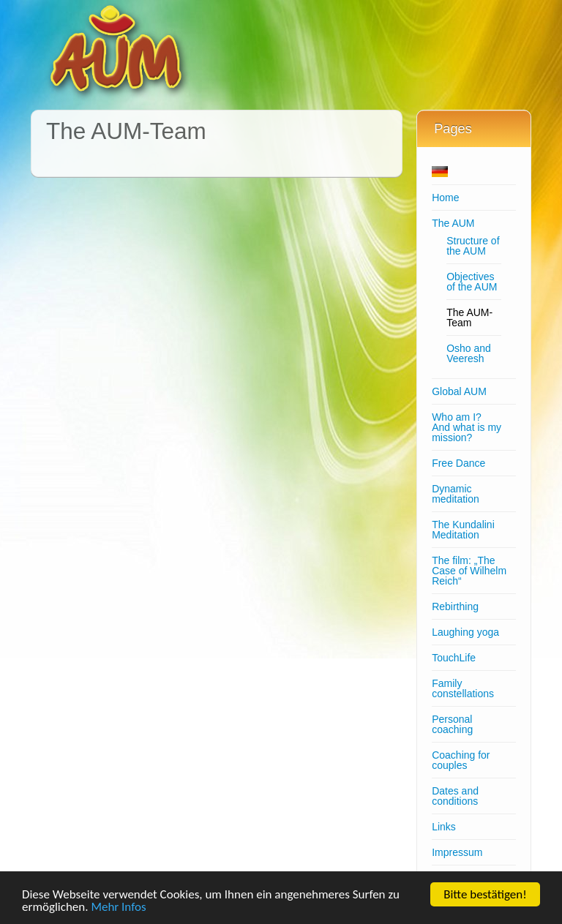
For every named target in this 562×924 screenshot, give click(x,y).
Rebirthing (455, 606)
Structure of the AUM (473, 246)
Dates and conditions (455, 796)
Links (444, 827)
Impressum (457, 852)
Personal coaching (452, 724)
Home (445, 198)
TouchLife (454, 658)
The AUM (453, 223)
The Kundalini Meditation (463, 530)
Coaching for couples (461, 760)
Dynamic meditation (456, 494)
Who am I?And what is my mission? (467, 427)
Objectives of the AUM (472, 282)
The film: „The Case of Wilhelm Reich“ (469, 571)
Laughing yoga (465, 632)
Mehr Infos (118, 908)
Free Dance (458, 463)
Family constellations (463, 688)
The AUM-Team (469, 318)
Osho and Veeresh (469, 353)
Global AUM (459, 391)
